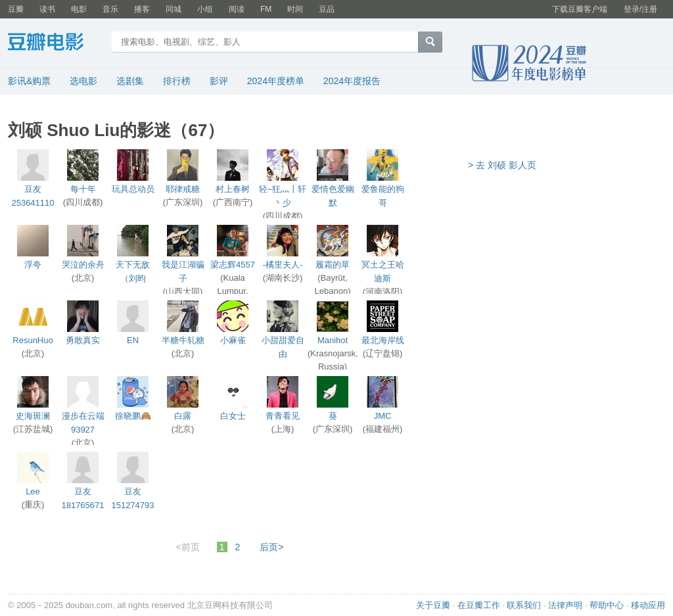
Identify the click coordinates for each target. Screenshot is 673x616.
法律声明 (565, 605)
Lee (33, 491)
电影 (79, 9)
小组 (205, 9)
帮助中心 (607, 605)
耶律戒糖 (183, 189)
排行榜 (177, 81)
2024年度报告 (352, 81)
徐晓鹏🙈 (133, 416)
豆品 (327, 9)
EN (133, 340)
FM (266, 9)
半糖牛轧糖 (183, 340)
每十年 (83, 189)
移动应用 (648, 605)
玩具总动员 (133, 189)
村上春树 (233, 189)
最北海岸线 (383, 340)
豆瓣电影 (56, 43)
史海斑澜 (33, 416)
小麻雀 (233, 340)
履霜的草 (333, 265)
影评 (219, 81)
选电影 (83, 81)
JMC (383, 416)
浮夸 (33, 265)
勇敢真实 (83, 340)
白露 (183, 416)
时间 (295, 9)
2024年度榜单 (276, 81)
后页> (271, 547)
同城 (174, 9)
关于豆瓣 (433, 605)
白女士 (233, 416)
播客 (142, 9)
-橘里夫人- (283, 265)
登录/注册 (640, 9)
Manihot (333, 340)
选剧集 (130, 81)
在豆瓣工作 (479, 605)
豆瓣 (16, 9)
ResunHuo (33, 340)
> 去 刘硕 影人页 (502, 165)
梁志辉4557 (233, 265)
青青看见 (283, 416)
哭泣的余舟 (83, 265)
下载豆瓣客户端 (580, 9)
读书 (47, 9)
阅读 (237, 9)
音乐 (110, 9)
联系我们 (524, 605)
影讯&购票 (29, 81)
